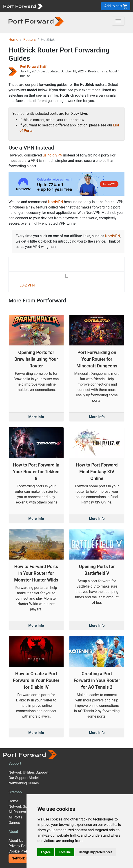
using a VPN (52, 155)
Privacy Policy (20, 846)
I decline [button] (65, 852)
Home (13, 40)
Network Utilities (25, 858)
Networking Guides (24, 783)
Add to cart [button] (116, 6)
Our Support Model (24, 778)
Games (14, 823)
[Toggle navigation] (118, 21)
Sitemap (15, 792)
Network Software (23, 806)
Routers (30, 40)
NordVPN (56, 202)
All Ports (15, 817)
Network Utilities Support (28, 772)
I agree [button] (46, 852)
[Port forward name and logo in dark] (36, 21)
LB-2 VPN (27, 285)
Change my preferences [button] (96, 852)
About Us (16, 841)
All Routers (17, 812)
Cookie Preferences (24, 851)
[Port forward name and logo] (23, 6)
